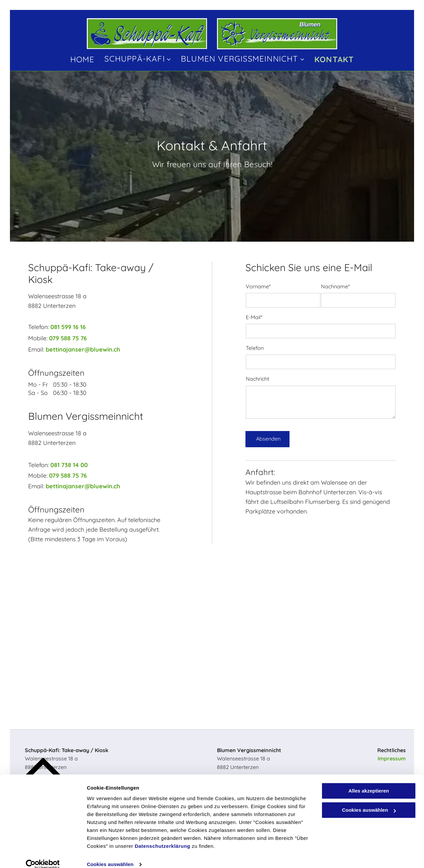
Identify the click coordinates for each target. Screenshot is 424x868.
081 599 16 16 (68, 327)
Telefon (255, 348)
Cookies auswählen (110, 855)
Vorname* (258, 287)
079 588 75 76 (68, 338)
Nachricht (257, 379)
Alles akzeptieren (369, 781)
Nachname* (335, 287)
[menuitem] (82, 59)
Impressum (392, 758)
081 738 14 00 (69, 465)
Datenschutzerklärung (163, 837)
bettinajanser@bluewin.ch (83, 349)
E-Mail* (254, 317)
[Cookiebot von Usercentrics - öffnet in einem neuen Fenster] (43, 855)
